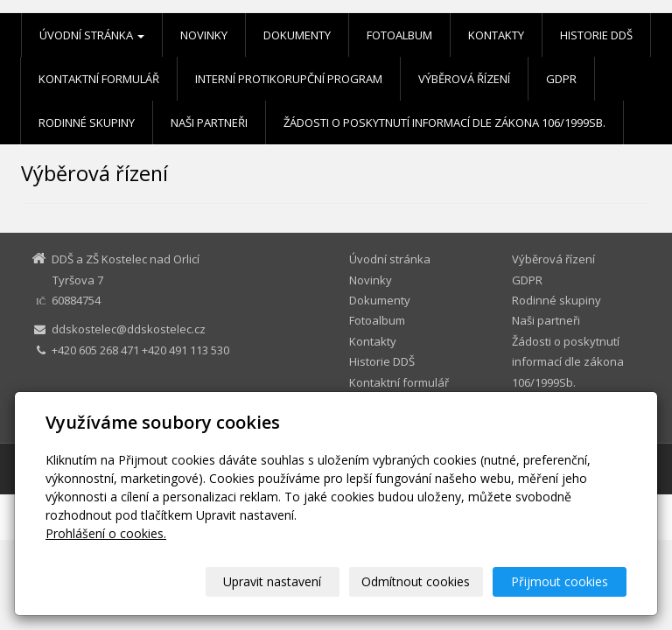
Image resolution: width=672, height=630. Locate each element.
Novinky (204, 35)
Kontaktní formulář (99, 79)
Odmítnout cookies (416, 581)
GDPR (561, 79)
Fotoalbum (399, 35)
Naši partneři (209, 122)
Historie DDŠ (596, 35)
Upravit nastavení (272, 581)
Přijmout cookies (560, 581)
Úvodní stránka (92, 35)
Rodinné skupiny (87, 122)
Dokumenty (297, 35)
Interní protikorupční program (289, 79)
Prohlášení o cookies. (106, 533)
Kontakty (496, 35)
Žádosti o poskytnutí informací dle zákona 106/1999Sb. (444, 122)
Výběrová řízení (464, 79)
